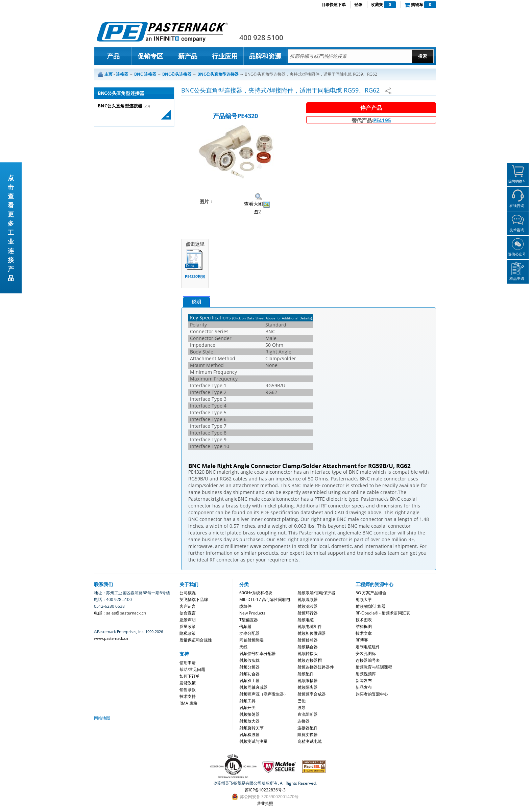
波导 (302, 708)
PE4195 (382, 120)
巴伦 (302, 701)
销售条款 (188, 690)
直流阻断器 (308, 714)
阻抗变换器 (308, 735)
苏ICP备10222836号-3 (265, 790)
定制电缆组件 (368, 647)
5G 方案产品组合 (371, 593)
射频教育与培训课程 (374, 667)
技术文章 (364, 633)
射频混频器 (308, 599)
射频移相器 (308, 640)
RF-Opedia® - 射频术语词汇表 (383, 613)
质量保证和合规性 (196, 640)
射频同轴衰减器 (254, 687)
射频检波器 (249, 735)
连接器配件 (308, 728)
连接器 (304, 721)
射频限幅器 (308, 680)
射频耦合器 (308, 647)
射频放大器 (249, 721)
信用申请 (188, 663)
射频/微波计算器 (370, 606)
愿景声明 (188, 620)
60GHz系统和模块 (256, 593)
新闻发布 (364, 680)
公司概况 (188, 593)
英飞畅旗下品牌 (194, 599)
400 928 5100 (261, 37)
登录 (358, 5)
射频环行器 (308, 613)
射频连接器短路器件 (316, 667)
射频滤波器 (308, 606)
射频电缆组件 (310, 626)
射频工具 (247, 701)
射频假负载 (249, 660)
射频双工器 (249, 680)
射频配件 (306, 674)
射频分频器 (249, 667)
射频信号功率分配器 (258, 653)
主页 (109, 74)
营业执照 (265, 803)
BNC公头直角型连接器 (120, 106)
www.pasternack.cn (111, 638)
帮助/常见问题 (192, 669)
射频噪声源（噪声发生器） (264, 694)
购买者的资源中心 (372, 694)
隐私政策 (188, 633)
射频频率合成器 (312, 694)
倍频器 (245, 626)
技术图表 (364, 620)
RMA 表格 (188, 703)
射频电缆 (306, 620)
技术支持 (188, 696)
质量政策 (188, 626)
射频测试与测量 (254, 741)
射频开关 (247, 708)
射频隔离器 (308, 687)
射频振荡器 (249, 714)
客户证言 (188, 606)
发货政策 (188, 683)
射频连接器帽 (310, 660)
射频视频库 (366, 674)
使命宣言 (188, 613)
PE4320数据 (195, 276)
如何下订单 (190, 676)
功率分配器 (249, 633)
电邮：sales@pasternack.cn (120, 613)
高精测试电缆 (310, 741)
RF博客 (362, 640)
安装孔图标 (366, 653)
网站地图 (102, 718)
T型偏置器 (249, 620)
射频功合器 (249, 674)
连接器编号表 (368, 660)
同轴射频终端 (251, 640)
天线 (243, 647)
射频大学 (364, 599)
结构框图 (364, 626)
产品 (113, 56)
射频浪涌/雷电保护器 (316, 593)
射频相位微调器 (312, 633)
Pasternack (162, 32)
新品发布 (364, 687)
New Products (252, 613)
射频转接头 (308, 653)
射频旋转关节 (251, 728)
